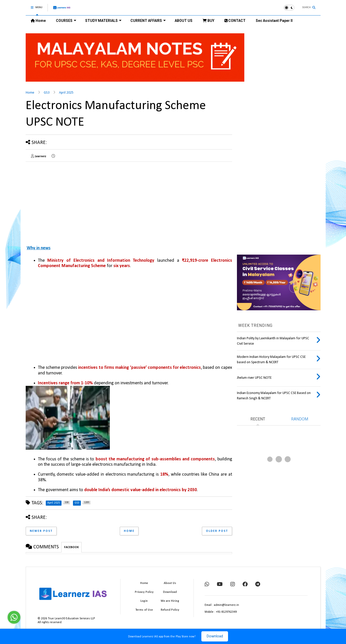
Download (215, 636)
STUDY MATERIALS (103, 21)
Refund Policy (170, 610)
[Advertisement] (68, 201)
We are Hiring (170, 601)
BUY (208, 21)
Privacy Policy (144, 592)
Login (144, 601)
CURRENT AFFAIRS (148, 21)
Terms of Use (144, 610)
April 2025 (66, 93)
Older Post (217, 531)
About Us (170, 583)
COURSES (66, 21)
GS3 (47, 93)
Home (38, 21)
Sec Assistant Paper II (274, 21)
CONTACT (235, 21)
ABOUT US (184, 21)
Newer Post (41, 531)
